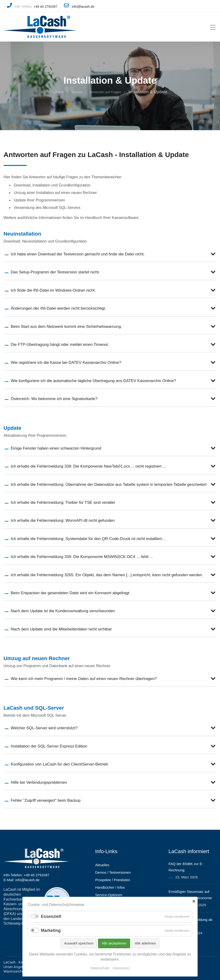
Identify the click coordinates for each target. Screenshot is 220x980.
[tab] (110, 254)
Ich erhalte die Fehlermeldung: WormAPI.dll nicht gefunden (63, 520)
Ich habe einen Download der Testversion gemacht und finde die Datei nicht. (78, 254)
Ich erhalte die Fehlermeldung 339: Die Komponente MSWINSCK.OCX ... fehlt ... (82, 557)
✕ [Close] (194, 901)
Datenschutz (100, 968)
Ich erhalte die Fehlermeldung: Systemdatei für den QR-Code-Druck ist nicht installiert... (88, 539)
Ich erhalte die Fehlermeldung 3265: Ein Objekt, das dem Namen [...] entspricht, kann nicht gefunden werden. (107, 575)
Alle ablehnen (145, 943)
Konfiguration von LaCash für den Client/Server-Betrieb (59, 764)
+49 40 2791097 (46, 7)
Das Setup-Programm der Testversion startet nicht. (55, 272)
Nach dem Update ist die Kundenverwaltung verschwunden (63, 611)
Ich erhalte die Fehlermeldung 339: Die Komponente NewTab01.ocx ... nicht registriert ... (88, 466)
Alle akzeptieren (114, 943)
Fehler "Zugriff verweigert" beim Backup (46, 800)
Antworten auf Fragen (105, 92)
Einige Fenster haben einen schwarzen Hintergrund (56, 448)
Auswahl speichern (79, 943)
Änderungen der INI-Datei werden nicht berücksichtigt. (58, 308)
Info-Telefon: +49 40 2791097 (26, 875)
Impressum (121, 968)
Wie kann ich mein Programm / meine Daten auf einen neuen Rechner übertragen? (84, 679)
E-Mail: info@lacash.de (21, 880)
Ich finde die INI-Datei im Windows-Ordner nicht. (53, 290)
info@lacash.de (83, 7)
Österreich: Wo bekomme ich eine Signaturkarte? (54, 399)
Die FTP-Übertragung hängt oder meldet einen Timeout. (60, 345)
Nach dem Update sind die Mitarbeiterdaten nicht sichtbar (61, 629)
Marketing (51, 930)
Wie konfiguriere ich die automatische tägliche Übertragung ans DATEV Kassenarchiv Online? (93, 381)
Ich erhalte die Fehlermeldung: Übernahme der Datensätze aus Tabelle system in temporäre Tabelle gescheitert (109, 485)
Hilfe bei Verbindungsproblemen (39, 782)
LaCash (58, 92)
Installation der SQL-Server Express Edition (49, 746)
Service (77, 92)
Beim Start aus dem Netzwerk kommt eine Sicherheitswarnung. (66, 327)
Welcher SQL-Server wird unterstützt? (44, 728)
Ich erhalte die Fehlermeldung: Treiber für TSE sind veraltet (63, 503)
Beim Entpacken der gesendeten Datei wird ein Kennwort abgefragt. (71, 593)
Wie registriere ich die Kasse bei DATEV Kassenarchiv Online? (66, 363)
